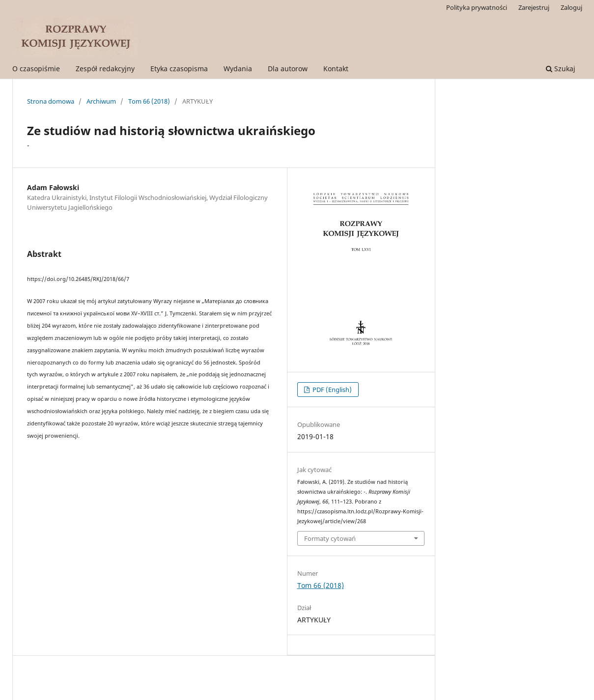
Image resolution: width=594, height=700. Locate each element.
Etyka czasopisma (179, 69)
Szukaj (561, 69)
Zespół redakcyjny (105, 69)
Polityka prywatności (477, 7)
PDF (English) (331, 390)
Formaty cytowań (330, 538)
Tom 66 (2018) (149, 101)
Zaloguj (571, 7)
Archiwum (101, 101)
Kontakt (336, 69)
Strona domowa (51, 101)
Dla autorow (288, 69)
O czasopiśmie (36, 69)
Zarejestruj (534, 7)
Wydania (238, 69)
